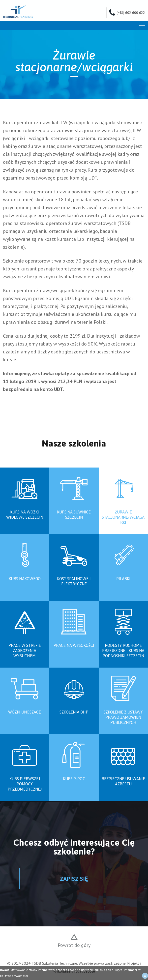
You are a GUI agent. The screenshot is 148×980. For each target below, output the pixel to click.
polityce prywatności (14, 976)
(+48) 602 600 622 (131, 12)
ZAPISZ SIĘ (74, 879)
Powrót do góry (74, 945)
